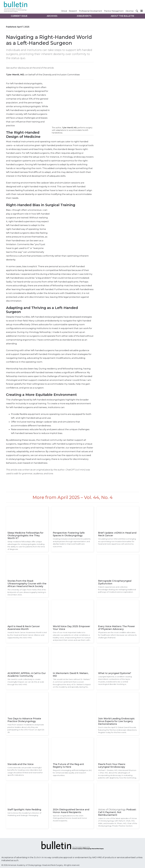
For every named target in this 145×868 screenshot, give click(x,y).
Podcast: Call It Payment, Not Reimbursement (117, 812)
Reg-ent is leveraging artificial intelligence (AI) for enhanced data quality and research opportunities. (72, 773)
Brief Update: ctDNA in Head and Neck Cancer (117, 534)
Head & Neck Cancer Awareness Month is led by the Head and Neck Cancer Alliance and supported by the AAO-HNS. (27, 635)
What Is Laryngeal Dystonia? (115, 673)
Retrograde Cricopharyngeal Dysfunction (115, 582)
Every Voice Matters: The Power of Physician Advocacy (117, 628)
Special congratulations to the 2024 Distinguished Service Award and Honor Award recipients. (70, 818)
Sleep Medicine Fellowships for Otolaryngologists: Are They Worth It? (25, 536)
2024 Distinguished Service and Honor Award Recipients (71, 811)
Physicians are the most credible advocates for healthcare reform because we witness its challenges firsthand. (117, 635)
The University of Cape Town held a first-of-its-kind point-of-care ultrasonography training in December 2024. (27, 592)
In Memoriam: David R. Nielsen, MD (71, 675)
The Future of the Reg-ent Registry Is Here (68, 766)
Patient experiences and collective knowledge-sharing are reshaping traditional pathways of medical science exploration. (117, 589)
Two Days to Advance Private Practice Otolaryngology (24, 720)
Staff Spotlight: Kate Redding (24, 810)
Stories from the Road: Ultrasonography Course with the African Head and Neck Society (27, 584)
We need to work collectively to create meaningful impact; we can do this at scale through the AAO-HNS (26, 682)
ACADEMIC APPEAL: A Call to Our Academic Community (27, 675)
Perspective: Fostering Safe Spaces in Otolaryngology (69, 534)
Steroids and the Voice (21, 764)
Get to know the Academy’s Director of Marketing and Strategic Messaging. (24, 814)
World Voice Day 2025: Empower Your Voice (72, 628)
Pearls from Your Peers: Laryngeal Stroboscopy (112, 766)
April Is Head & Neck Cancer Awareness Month (24, 628)
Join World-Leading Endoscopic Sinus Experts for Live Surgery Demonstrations (116, 721)
